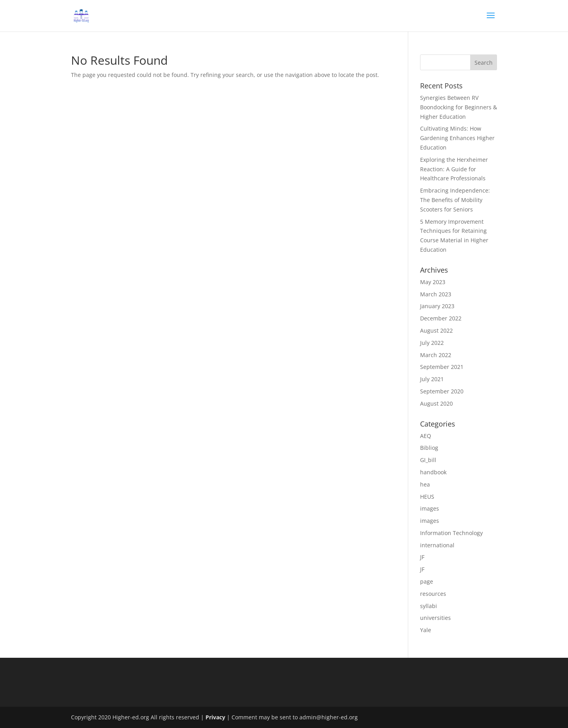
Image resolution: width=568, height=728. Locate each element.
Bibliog (429, 448)
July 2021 (432, 379)
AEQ (426, 436)
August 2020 (436, 403)
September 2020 (442, 391)
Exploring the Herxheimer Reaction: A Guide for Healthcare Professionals (454, 169)
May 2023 (433, 282)
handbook (433, 472)
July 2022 (432, 343)
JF (422, 557)
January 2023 (437, 306)
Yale (426, 630)
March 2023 (436, 294)
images (430, 508)
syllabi (429, 606)
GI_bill (428, 460)
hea (425, 484)
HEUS (427, 497)
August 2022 (436, 330)
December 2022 (441, 318)
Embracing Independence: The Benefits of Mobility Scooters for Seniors (455, 200)
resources (433, 594)
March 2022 (436, 355)
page (427, 581)
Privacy (215, 717)
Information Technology (451, 533)
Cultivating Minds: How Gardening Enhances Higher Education (457, 138)
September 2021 (442, 367)
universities (435, 618)
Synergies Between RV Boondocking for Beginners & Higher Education (459, 107)
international (437, 545)
